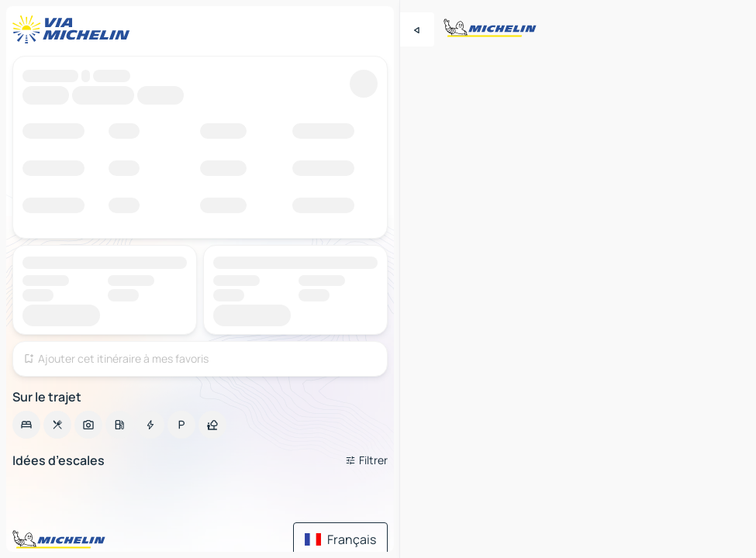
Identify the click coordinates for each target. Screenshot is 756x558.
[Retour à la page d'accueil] (74, 29)
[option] (26, 425)
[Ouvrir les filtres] (366, 460)
